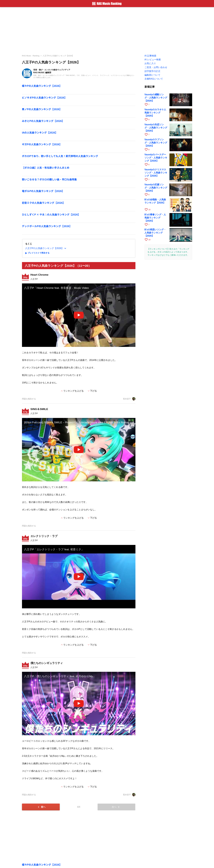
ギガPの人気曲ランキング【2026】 (42, 144)
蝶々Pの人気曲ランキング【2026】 (42, 86)
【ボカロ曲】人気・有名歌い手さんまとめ (46, 168)
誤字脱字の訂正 (152, 71)
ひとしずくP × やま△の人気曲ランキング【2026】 (51, 214)
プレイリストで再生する (37, 253)
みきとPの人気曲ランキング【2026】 (43, 121)
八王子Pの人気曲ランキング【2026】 (58, 56)
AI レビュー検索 (153, 60)
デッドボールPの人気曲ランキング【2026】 (47, 226)
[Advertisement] (107, 30)
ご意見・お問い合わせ (156, 67)
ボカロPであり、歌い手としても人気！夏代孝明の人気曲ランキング (60, 156)
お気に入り (150, 63)
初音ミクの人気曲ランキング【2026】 (44, 203)
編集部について (152, 75)
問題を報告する (29, 399)
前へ (41, 807)
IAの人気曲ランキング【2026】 (40, 132)
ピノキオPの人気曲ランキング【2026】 (44, 97)
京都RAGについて (154, 79)
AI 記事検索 (150, 56)
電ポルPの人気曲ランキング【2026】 (43, 191)
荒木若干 (129, 399)
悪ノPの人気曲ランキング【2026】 (42, 109)
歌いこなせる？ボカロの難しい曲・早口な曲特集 (49, 179)
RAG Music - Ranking (31, 56)
